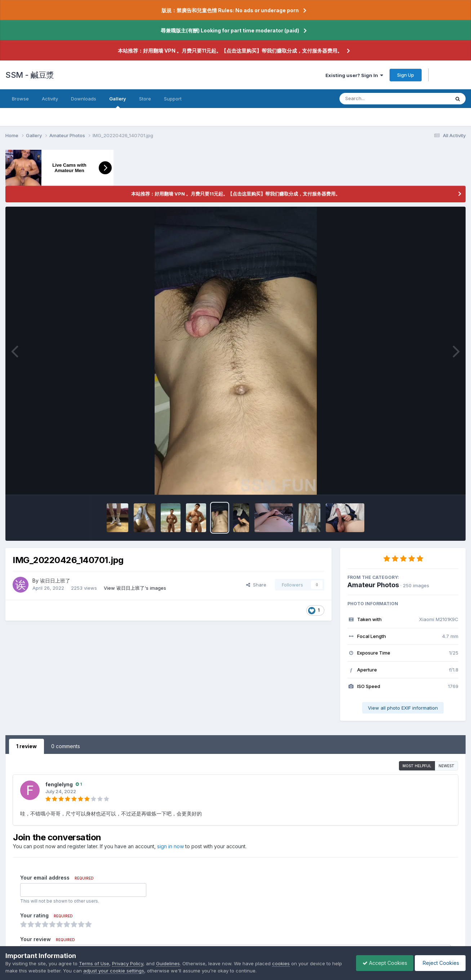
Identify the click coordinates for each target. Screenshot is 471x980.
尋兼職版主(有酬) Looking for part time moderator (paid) (230, 30)
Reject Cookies (439, 963)
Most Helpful (417, 766)
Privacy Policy (128, 963)
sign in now (170, 846)
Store (145, 99)
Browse (20, 99)
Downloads (84, 99)
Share (256, 585)
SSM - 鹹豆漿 (30, 75)
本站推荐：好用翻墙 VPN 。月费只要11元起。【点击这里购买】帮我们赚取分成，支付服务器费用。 (230, 51)
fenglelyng (59, 784)
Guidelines (168, 963)
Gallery (118, 102)
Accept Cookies (381, 963)
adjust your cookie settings (125, 971)
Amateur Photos (373, 585)
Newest (446, 766)
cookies (281, 963)
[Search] (375, 99)
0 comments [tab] (66, 746)
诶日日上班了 (55, 581)
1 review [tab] (26, 746)
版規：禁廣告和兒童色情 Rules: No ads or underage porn (230, 10)
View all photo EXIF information (403, 708)
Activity (50, 99)
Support (173, 99)
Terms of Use (94, 963)
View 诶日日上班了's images (135, 588)
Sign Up (406, 75)
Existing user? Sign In (354, 75)
